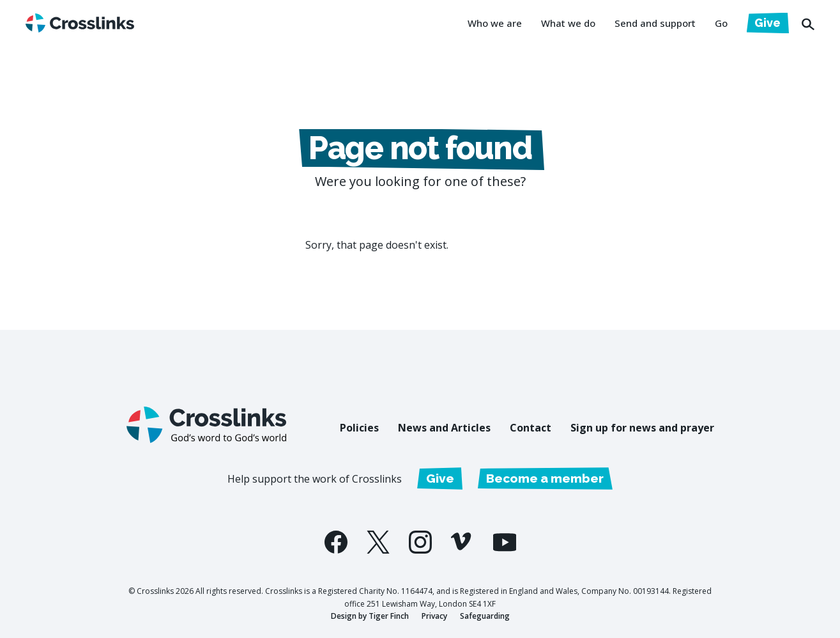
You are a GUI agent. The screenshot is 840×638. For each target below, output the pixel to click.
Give (767, 23)
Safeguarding (485, 616)
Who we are (495, 23)
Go (721, 23)
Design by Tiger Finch (370, 616)
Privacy (434, 616)
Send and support (655, 23)
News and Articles (444, 428)
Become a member (545, 478)
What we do (568, 23)
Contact (531, 428)
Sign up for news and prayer (642, 428)
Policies (359, 428)
